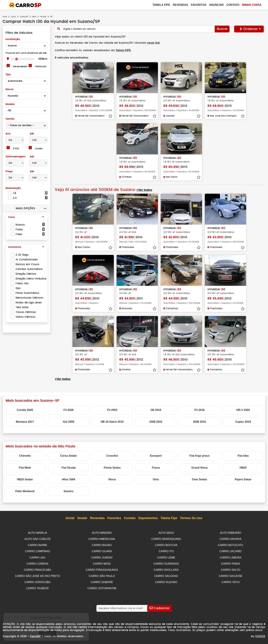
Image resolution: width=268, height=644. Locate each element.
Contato (233, 5)
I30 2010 (156, 410)
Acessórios (15, 247)
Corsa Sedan (69, 455)
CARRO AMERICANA (102, 538)
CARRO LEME (166, 557)
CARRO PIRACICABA (38, 568)
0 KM (16, 149)
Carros (13, 17)
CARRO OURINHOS (166, 563)
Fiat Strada (69, 467)
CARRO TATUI (231, 580)
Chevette (25, 455)
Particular (41, 67)
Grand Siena (199, 467)
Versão (10, 119)
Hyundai (43, 17)
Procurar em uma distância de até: (26, 53)
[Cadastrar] (159, 606)
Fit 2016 (199, 410)
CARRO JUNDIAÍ (102, 557)
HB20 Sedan (25, 479)
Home (5, 17)
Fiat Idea (243, 455)
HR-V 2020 (243, 410)
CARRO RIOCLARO (166, 568)
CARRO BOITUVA (166, 544)
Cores (12, 217)
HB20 (243, 467)
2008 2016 (199, 421)
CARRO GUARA (102, 550)
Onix (156, 479)
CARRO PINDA (230, 563)
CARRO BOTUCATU (230, 544)
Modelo (10, 104)
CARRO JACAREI (231, 550)
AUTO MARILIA (38, 532)
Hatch (34, 17)
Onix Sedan (199, 479)
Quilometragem (15, 157)
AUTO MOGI (166, 532)
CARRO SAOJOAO (166, 574)
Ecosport (156, 455)
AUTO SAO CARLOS (38, 538)
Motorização (13, 188)
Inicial (70, 518)
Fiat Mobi (25, 467)
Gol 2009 (69, 421)
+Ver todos (144, 190)
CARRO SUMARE (102, 580)
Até (31, 134)
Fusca (156, 467)
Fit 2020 (69, 410)
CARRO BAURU (102, 544)
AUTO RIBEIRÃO (230, 532)
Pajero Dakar (243, 479)
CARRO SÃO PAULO (102, 574)
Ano (8, 134)
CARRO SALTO (230, 568)
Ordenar (249, 29)
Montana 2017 (25, 421)
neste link (151, 43)
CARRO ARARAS (230, 538)
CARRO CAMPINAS (37, 550)
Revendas (180, 5)
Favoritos (199, 5)
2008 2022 (156, 421)
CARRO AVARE (38, 544)
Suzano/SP (24, 17)
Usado (39, 149)
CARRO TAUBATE (38, 586)
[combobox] (26, 46)
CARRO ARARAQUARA (166, 538)
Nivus (112, 479)
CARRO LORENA (37, 563)
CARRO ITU (166, 550)
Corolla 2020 (25, 410)
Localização (13, 39)
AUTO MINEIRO (102, 532)
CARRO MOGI (102, 563)
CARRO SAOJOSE (231, 574)
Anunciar (216, 5)
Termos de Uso (191, 518)
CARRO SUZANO (166, 580)
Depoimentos (148, 518)
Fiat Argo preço (199, 455)
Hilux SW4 (69, 479)
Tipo (8, 75)
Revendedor (20, 67)
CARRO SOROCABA (38, 580)
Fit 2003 (112, 410)
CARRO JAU (37, 557)
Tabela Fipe (161, 5)
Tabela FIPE (122, 50)
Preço (9, 172)
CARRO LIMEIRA (231, 557)
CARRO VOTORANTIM (102, 586)
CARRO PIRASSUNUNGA (102, 568)
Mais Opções (25, 208)
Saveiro (69, 491)
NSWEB (260, 634)
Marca (9, 90)
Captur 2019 (243, 421)
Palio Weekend (25, 491)
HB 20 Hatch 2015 (112, 421)
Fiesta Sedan (112, 467)
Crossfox (112, 455)
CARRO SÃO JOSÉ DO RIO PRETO (38, 574)
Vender (82, 518)
